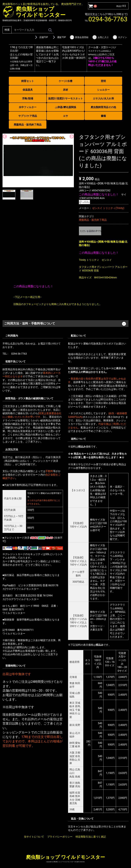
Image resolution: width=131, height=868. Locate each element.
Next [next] (71, 136)
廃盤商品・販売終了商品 (28, 125)
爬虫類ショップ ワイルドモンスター (65, 857)
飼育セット (28, 81)
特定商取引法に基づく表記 (91, 837)
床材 (65, 90)
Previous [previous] (4, 136)
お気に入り (100, 37)
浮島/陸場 (28, 98)
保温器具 (28, 90)
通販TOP (59, 37)
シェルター (103, 90)
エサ (65, 116)
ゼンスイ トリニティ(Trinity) (108, 208)
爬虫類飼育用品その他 (103, 107)
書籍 (103, 116)
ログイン (120, 37)
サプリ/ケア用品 (28, 116)
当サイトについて (34, 837)
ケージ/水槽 (65, 81)
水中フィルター (28, 107)
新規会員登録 (79, 37)
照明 (103, 81)
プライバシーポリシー (60, 837)
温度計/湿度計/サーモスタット (65, 98)
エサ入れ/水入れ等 (103, 98)
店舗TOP (41, 37)
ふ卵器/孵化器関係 (65, 107)
